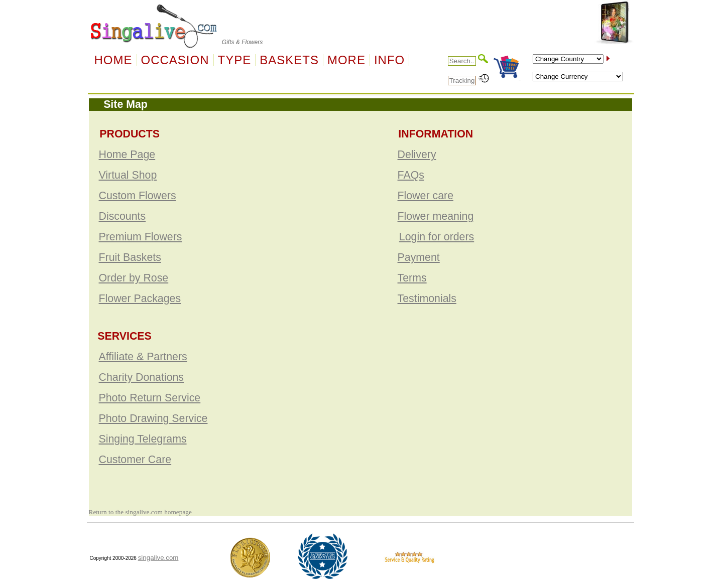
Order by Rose (134, 278)
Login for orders (437, 237)
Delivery (417, 155)
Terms (412, 278)
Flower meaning (436, 216)
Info (389, 60)
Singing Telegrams (143, 439)
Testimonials (427, 299)
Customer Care (135, 460)
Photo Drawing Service (153, 418)
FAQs (411, 175)
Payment (419, 257)
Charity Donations (142, 377)
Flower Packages (140, 299)
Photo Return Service (150, 398)
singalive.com (158, 558)
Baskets (289, 60)
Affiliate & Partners (143, 357)
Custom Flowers (138, 196)
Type (235, 60)
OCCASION (175, 60)
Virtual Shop (128, 175)
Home (113, 60)
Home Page (127, 155)
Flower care (426, 196)
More (346, 60)
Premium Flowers (141, 237)
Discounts (123, 216)
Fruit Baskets (130, 257)
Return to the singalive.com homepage (140, 512)
